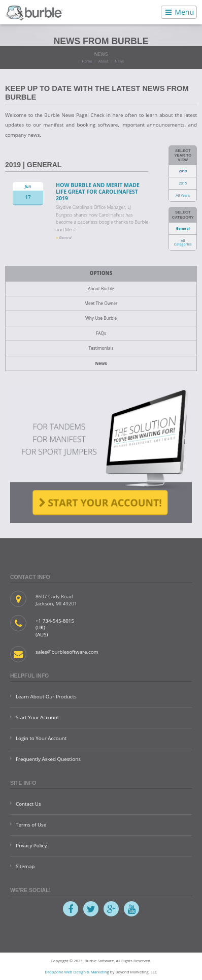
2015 (183, 183)
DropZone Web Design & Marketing (77, 972)
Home (87, 61)
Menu (179, 12)
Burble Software (34, 12)
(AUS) (42, 635)
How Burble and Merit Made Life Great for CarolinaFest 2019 (98, 191)
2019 (183, 171)
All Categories (183, 242)
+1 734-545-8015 (55, 621)
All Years (183, 195)
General (182, 228)
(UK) (40, 627)
